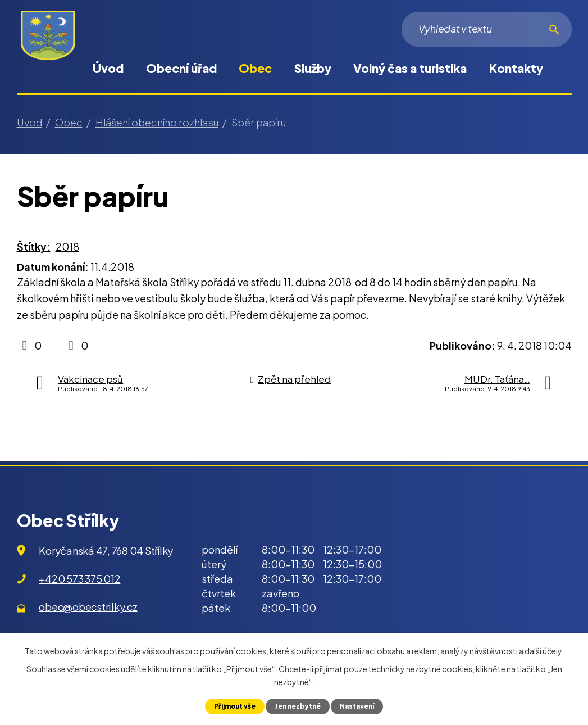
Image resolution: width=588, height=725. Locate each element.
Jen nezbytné (298, 706)
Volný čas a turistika (410, 68)
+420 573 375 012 (79, 579)
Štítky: (34, 246)
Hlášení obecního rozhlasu (157, 122)
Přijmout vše (230, 706)
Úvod (108, 68)
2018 (67, 246)
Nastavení (362, 706)
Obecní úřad (181, 68)
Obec (255, 68)
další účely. (544, 650)
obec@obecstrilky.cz (88, 607)
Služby (313, 68)
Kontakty (516, 68)
